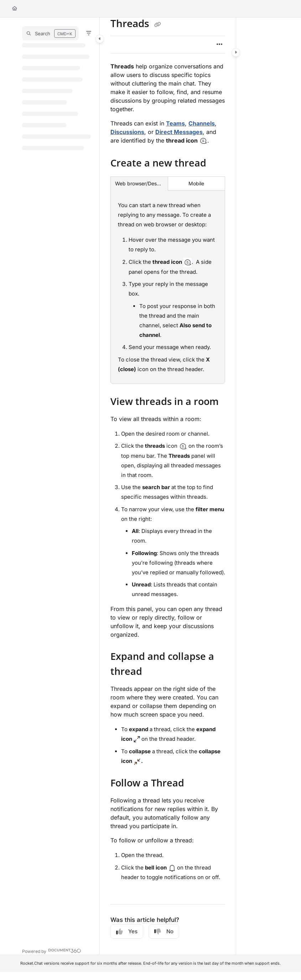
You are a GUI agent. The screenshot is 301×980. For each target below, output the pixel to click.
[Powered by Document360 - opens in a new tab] (52, 951)
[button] (50, 33)
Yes (127, 932)
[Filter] (89, 33)
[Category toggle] (100, 39)
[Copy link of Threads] (157, 25)
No (164, 932)
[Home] (15, 9)
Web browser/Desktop (139, 183)
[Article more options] (219, 45)
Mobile (196, 183)
